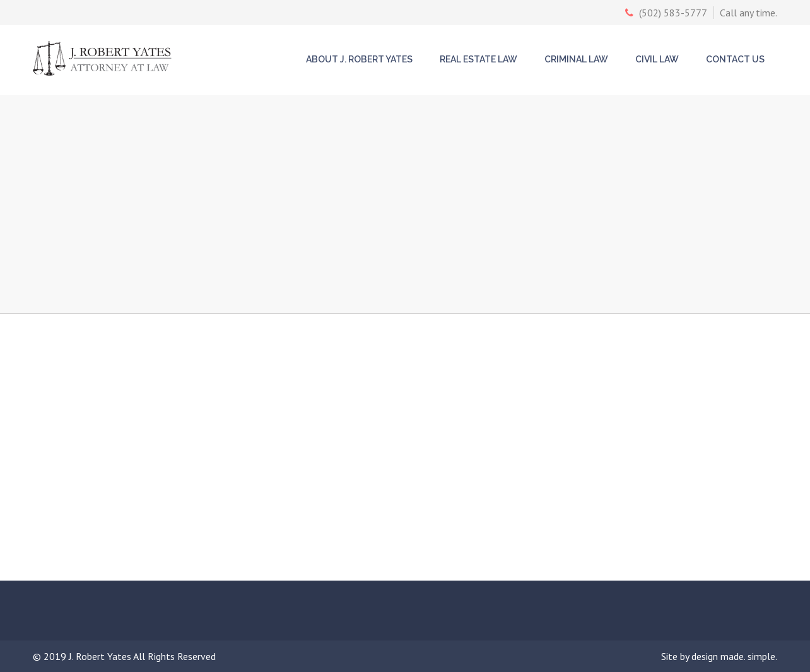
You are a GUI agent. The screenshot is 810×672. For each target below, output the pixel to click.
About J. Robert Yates (359, 59)
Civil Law (657, 59)
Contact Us (735, 59)
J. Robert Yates (101, 656)
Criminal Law (576, 59)
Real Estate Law (478, 59)
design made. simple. (734, 656)
